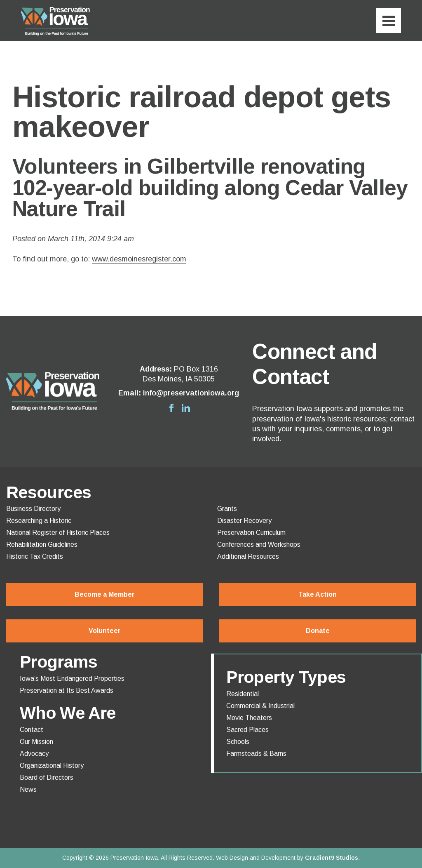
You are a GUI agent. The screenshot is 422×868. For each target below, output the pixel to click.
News (28, 790)
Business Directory (33, 509)
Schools (238, 742)
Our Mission (36, 742)
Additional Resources (248, 557)
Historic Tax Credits (35, 557)
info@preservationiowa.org (191, 393)
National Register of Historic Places (58, 533)
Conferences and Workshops (259, 545)
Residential (243, 694)
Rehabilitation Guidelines (42, 545)
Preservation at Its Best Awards (67, 691)
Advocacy (34, 754)
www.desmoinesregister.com (139, 259)
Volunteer (105, 631)
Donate (318, 631)
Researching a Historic (39, 521)
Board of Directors (47, 778)
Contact (32, 730)
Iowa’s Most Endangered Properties (72, 679)
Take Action (318, 594)
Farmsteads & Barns (256, 754)
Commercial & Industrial (260, 706)
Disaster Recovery (244, 521)
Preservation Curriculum (251, 533)
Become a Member (105, 594)
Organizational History (52, 766)
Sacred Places (247, 730)
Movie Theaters (249, 718)
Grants (227, 509)
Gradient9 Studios (332, 858)
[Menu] (389, 21)
